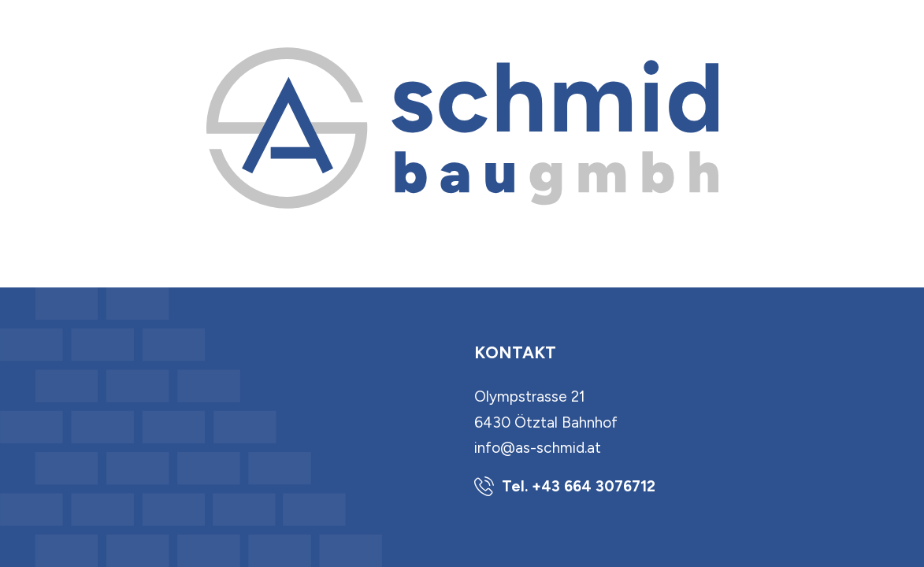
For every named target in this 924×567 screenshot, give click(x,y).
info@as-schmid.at (538, 448)
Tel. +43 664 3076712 (579, 486)
